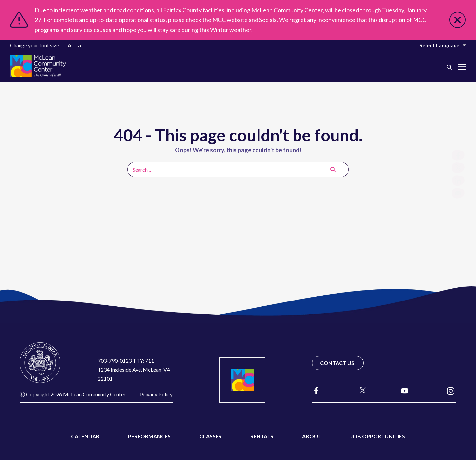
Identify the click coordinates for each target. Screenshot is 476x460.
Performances (149, 436)
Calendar (85, 436)
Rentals (262, 436)
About (312, 436)
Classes (210, 436)
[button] (449, 67)
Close (457, 20)
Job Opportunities (378, 436)
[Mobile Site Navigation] (462, 67)
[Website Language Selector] (438, 45)
